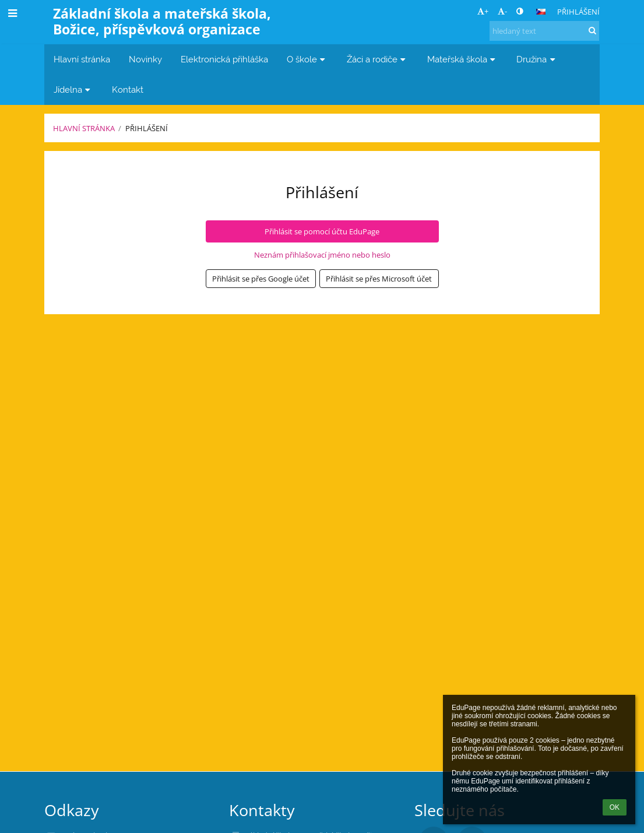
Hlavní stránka (84, 128)
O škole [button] (307, 59)
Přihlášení (578, 12)
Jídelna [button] (73, 89)
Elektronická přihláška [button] (224, 59)
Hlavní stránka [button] (82, 59)
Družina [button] (537, 59)
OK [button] (615, 807)
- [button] (502, 11)
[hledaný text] (544, 31)
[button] (541, 12)
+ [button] (483, 11)
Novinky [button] (145, 59)
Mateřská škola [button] (463, 59)
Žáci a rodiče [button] (378, 59)
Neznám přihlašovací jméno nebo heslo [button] (322, 255)
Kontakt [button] (128, 89)
